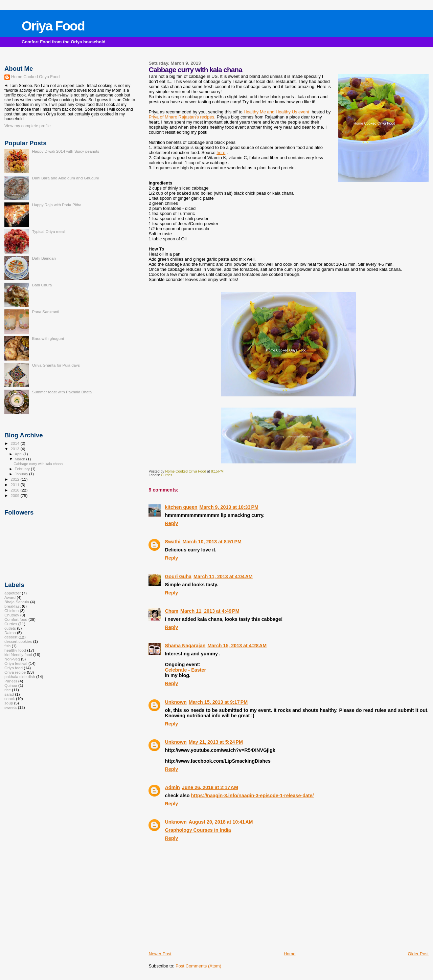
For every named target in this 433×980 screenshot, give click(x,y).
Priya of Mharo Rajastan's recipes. (182, 117)
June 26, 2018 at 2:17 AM (210, 787)
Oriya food (14, 668)
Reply (171, 523)
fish (7, 646)
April (19, 454)
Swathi (173, 542)
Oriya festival (16, 663)
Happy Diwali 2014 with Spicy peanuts (66, 151)
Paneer (11, 681)
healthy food (15, 650)
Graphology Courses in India (198, 830)
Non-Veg (12, 659)
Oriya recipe (15, 672)
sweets (10, 707)
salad (9, 694)
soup (9, 703)
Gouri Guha (178, 576)
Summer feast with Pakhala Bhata (62, 392)
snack (10, 699)
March (21, 459)
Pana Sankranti (46, 312)
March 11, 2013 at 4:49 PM (210, 611)
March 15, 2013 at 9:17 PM (218, 702)
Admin (172, 787)
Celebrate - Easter (185, 670)
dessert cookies (18, 641)
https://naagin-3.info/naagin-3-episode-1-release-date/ (252, 796)
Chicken (12, 611)
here (221, 153)
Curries (167, 475)
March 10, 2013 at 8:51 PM (212, 542)
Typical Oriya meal (48, 231)
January (22, 474)
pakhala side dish (20, 677)
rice (8, 690)
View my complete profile (28, 126)
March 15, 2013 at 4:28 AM (237, 646)
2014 (15, 443)
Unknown (176, 702)
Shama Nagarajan (185, 646)
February (23, 469)
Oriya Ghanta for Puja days (56, 365)
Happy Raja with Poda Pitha (57, 205)
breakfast (13, 606)
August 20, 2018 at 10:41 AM (221, 822)
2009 (15, 495)
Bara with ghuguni (48, 338)
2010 (15, 490)
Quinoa (11, 685)
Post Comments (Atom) (198, 966)
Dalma (10, 633)
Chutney (12, 615)
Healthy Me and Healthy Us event (277, 112)
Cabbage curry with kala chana (38, 464)
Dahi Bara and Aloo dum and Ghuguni (65, 178)
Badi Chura (42, 285)
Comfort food (16, 619)
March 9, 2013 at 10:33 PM (229, 507)
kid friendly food (18, 655)
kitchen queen (181, 507)
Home (290, 954)
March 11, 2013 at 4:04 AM (223, 576)
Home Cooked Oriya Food (35, 77)
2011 (15, 485)
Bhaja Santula (17, 602)
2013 (15, 449)
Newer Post (160, 954)
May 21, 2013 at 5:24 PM (216, 742)
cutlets (10, 628)
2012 (15, 479)
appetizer (13, 593)
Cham (172, 611)
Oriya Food (53, 26)
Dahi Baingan (44, 258)
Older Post (418, 954)
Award (10, 597)
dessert (11, 637)
